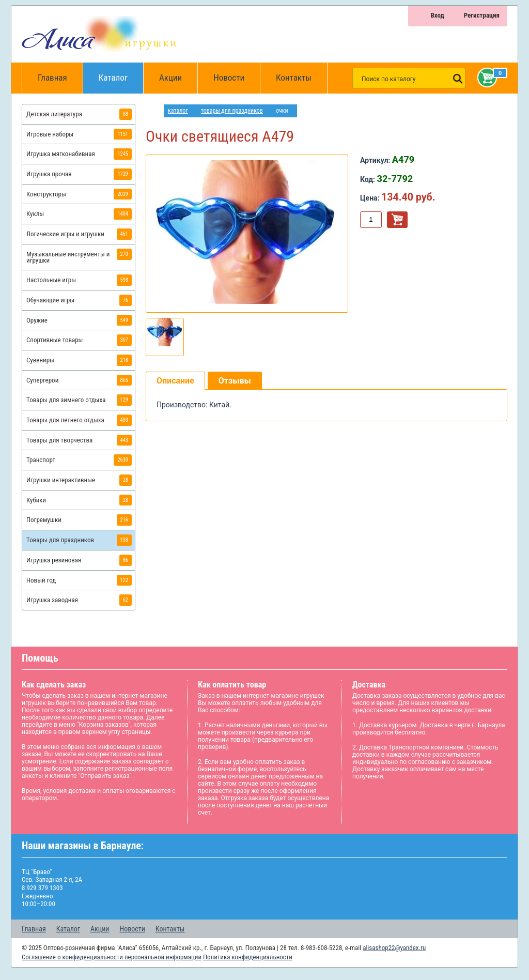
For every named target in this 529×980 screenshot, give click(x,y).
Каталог (121, 73)
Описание (175, 381)
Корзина (485, 78)
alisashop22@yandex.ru (394, 948)
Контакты (294, 78)
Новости (229, 78)
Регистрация (482, 15)
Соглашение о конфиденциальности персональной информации (112, 957)
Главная (56, 78)
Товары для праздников (232, 111)
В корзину (397, 220)
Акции (170, 78)
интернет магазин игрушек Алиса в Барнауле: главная (155, 111)
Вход (437, 15)
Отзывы (235, 381)
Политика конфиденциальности (248, 957)
